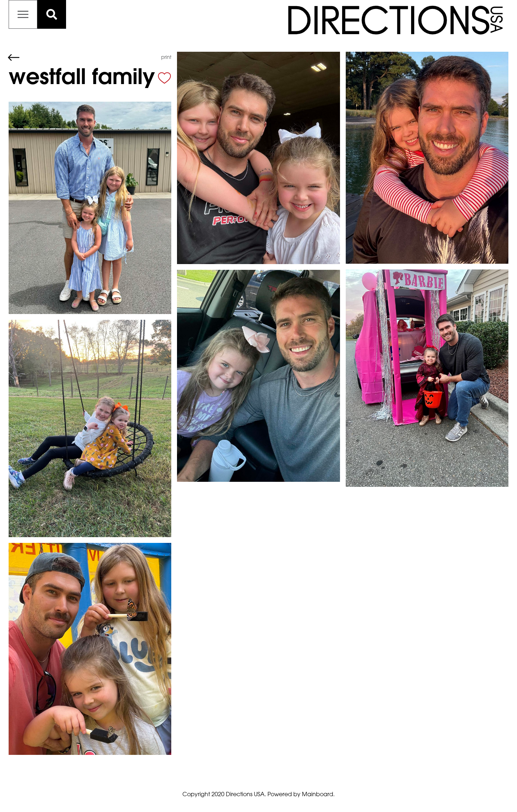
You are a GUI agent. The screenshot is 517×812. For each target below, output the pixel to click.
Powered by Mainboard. (301, 795)
